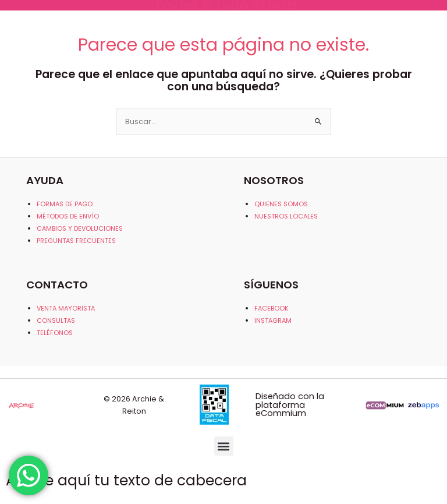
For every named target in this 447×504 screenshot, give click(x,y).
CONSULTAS (56, 320)
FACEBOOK (272, 308)
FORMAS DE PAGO (65, 204)
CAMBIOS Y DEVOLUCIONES (80, 228)
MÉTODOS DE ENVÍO (68, 216)
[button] (224, 446)
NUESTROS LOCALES (286, 216)
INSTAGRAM (273, 320)
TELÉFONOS (55, 333)
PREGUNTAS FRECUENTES (76, 241)
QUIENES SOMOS (281, 204)
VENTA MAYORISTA (66, 308)
